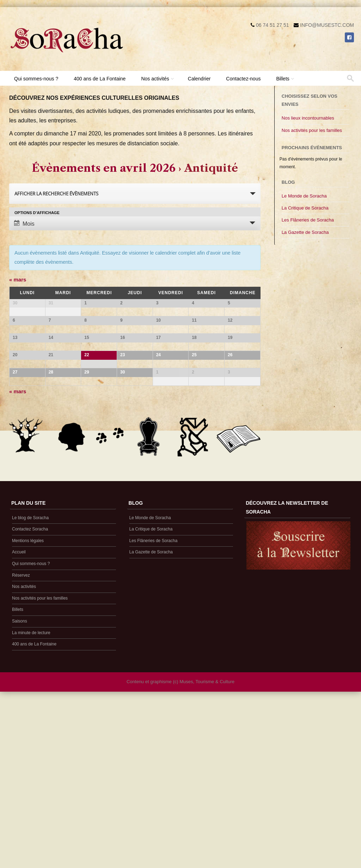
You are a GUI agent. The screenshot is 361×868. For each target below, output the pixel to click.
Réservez (21, 744)
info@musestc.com (327, 25)
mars (18, 280)
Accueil (19, 721)
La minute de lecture (31, 802)
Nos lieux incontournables (308, 118)
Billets (283, 79)
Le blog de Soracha (30, 687)
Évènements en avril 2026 (104, 168)
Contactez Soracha (30, 698)
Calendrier (199, 79)
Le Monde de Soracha (304, 196)
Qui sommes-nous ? (36, 79)
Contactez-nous (243, 79)
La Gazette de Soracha (305, 232)
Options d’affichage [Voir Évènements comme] (37, 213)
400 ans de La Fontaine (100, 79)
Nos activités (155, 79)
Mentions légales (28, 710)
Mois (24, 223)
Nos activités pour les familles (312, 130)
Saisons (20, 790)
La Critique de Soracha (305, 208)
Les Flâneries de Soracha (308, 220)
